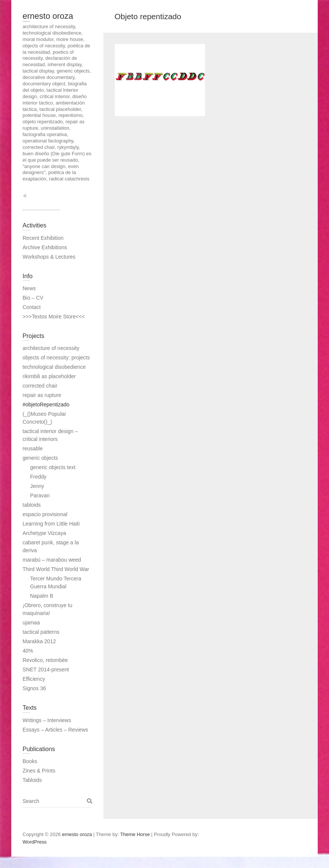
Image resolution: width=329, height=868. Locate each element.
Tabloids (32, 780)
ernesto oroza (48, 16)
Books (30, 761)
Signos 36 (34, 688)
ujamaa (31, 623)
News (29, 288)
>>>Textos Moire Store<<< (54, 317)
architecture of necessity (51, 348)
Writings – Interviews (47, 720)
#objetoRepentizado (46, 404)
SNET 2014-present (46, 670)
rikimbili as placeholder (49, 376)
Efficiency (34, 679)
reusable (33, 448)
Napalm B (42, 596)
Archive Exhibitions (45, 247)
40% (28, 651)
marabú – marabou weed (52, 560)
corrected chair (40, 386)
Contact (32, 307)
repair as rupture (42, 395)
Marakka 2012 (39, 641)
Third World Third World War (56, 569)
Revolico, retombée (45, 660)
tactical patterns (41, 632)
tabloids (32, 505)
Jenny (37, 486)
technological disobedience (54, 367)
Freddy (38, 477)
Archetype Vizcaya (44, 533)
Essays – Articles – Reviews (55, 730)
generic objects (40, 458)
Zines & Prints (39, 771)
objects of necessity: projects (56, 358)
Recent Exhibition (43, 238)
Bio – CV (33, 298)
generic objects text (53, 467)
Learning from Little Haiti (51, 524)
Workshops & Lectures (49, 257)
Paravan (40, 495)
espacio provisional (45, 514)
